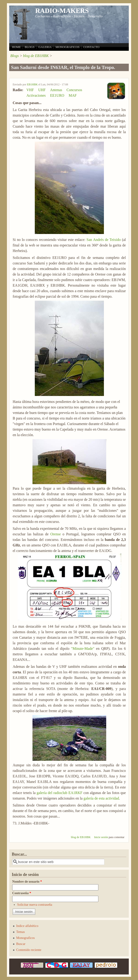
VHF (30, 90)
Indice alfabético (27, 926)
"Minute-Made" (83, 649)
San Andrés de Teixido (104, 240)
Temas (20, 932)
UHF (42, 90)
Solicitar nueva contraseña (35, 905)
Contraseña (22, 893)
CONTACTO (91, 47)
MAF (73, 95)
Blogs (15, 56)
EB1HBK (32, 84)
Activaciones (36, 95)
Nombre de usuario (27, 881)
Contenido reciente (29, 950)
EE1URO (57, 95)
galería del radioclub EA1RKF (59, 793)
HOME (16, 47)
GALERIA (45, 47)
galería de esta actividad (101, 798)
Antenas (56, 90)
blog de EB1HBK (36, 56)
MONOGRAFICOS (68, 47)
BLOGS (30, 47)
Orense (55, 534)
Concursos (74, 90)
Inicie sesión (101, 837)
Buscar (21, 944)
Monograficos (25, 938)
